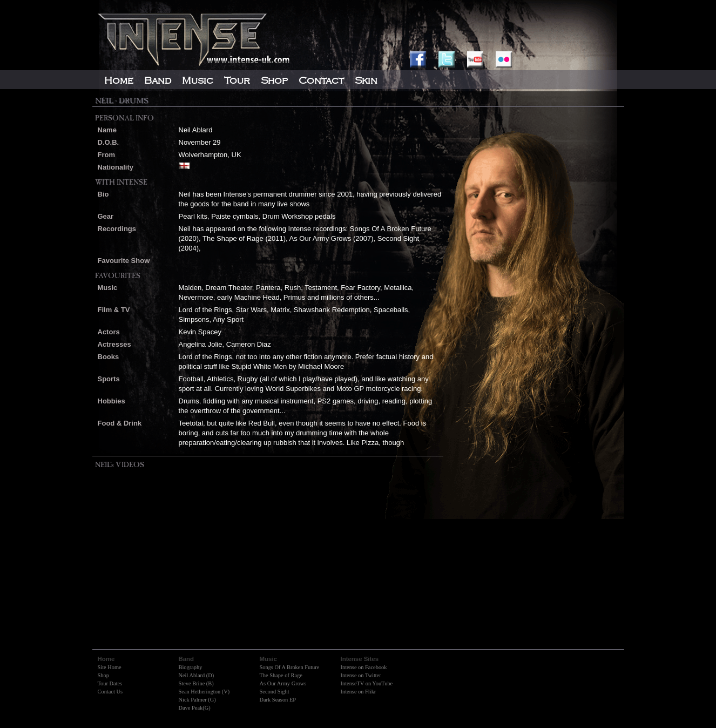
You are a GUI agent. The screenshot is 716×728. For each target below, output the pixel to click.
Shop (103, 675)
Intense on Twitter (361, 675)
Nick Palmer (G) (197, 700)
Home (119, 80)
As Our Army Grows (283, 683)
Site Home (110, 667)
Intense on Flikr (359, 692)
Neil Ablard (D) (197, 675)
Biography (191, 667)
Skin (366, 80)
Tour (237, 80)
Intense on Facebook (364, 667)
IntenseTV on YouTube (367, 683)
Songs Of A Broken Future (290, 667)
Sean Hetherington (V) (204, 692)
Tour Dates (110, 683)
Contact (321, 80)
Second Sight (275, 692)
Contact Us (110, 692)
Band (158, 80)
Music (198, 80)
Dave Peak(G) (195, 708)
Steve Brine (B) (196, 683)
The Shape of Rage (281, 675)
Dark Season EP (278, 700)
